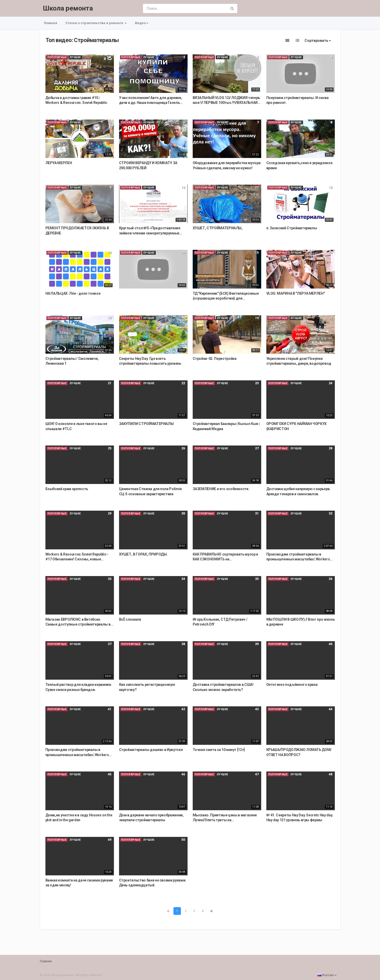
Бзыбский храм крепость (67, 489)
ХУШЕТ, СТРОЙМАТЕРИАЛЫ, (218, 228)
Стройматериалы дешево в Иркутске (151, 750)
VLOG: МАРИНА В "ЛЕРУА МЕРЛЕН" (296, 293)
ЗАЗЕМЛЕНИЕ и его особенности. (221, 489)
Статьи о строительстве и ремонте (96, 23)
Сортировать (318, 41)
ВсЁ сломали (130, 619)
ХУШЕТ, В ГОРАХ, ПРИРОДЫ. (143, 554)
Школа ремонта (68, 8)
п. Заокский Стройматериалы (292, 228)
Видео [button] (142, 23)
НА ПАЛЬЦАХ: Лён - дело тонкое (73, 293)
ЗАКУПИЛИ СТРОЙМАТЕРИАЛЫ (146, 424)
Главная (51, 23)
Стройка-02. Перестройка (215, 359)
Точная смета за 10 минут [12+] (219, 750)
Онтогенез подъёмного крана (292, 685)
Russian (327, 975)
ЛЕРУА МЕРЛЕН (59, 163)
